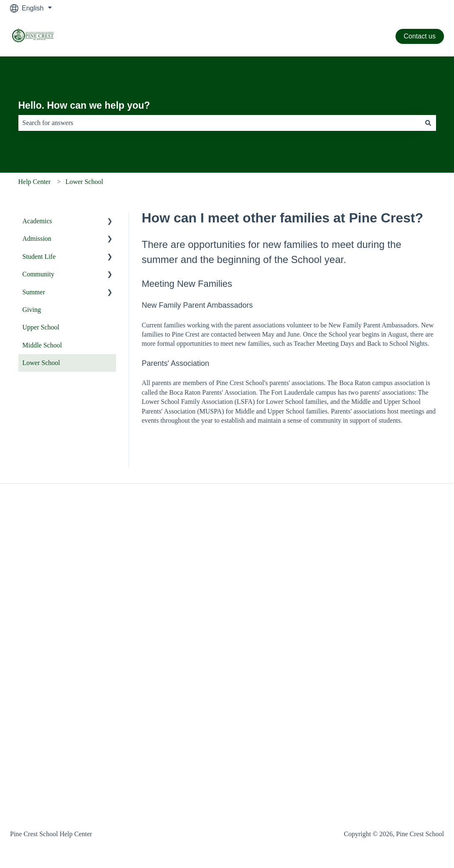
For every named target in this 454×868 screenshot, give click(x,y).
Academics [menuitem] (37, 221)
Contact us (420, 36)
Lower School (84, 182)
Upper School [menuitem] (41, 327)
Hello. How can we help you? (84, 105)
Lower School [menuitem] (41, 363)
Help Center (35, 182)
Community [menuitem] (38, 274)
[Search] (428, 123)
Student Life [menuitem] (39, 257)
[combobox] (219, 123)
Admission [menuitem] (37, 239)
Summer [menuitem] (34, 292)
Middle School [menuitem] (42, 345)
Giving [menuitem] (32, 310)
